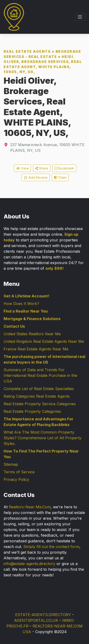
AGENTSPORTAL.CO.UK (36, 620)
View (22, 168)
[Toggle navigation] (80, 17)
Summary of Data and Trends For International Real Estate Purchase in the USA (40, 375)
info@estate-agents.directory (29, 564)
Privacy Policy (16, 479)
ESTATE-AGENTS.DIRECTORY (43, 615)
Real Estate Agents (27, 51)
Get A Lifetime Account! (26, 296)
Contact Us (14, 326)
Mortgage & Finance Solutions (32, 319)
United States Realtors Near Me (32, 334)
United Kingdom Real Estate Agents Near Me (44, 341)
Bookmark (64, 168)
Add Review (36, 177)
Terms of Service (19, 472)
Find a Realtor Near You (26, 311)
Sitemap (11, 464)
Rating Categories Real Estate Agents (37, 396)
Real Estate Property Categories (32, 411)
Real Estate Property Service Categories (40, 404)
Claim (60, 177)
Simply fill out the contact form (51, 547)
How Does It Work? (21, 304)
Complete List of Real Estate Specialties (39, 389)
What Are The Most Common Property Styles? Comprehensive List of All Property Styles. (42, 438)
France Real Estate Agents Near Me (36, 349)
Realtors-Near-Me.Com (30, 507)
